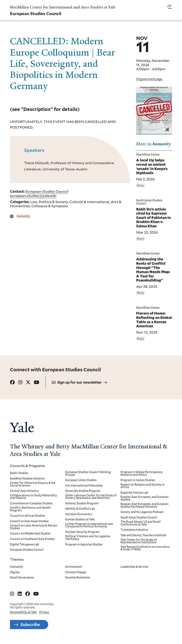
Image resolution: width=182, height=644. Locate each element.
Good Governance (22, 578)
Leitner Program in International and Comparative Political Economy (89, 525)
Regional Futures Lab (134, 493)
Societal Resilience (78, 578)
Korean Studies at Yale (80, 520)
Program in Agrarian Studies (84, 545)
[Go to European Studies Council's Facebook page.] (12, 382)
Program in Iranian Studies (138, 480)
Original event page (149, 79)
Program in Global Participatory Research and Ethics (141, 474)
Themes (17, 559)
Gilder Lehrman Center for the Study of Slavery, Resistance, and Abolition (91, 497)
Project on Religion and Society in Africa (142, 486)
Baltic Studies (19, 473)
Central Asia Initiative (24, 491)
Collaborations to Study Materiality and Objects (34, 497)
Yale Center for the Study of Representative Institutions (139, 541)
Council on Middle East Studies (30, 534)
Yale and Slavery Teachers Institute (143, 535)
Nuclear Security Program (82, 532)
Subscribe (30, 625)
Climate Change (76, 572)
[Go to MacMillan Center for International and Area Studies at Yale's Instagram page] (12, 594)
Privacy (44, 612)
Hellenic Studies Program (82, 504)
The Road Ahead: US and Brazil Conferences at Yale (140, 523)
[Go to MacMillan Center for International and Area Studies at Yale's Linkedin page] (20, 594)
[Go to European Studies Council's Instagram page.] (20, 382)
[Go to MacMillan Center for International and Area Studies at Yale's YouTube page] (36, 594)
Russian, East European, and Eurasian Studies (144, 498)
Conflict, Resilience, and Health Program (30, 509)
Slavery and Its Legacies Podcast (142, 512)
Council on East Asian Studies (29, 521)
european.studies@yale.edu (33, 196)
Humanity (16, 567)
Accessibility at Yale (23, 612)
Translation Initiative (134, 530)
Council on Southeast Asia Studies (32, 539)
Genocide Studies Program (83, 491)
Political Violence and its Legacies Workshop (88, 538)
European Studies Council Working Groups (88, 474)
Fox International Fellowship (84, 486)
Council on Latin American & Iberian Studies (34, 527)
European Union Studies (81, 480)
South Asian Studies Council (139, 518)
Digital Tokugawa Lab (24, 545)
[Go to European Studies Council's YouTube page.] (37, 382)
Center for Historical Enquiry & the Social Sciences (33, 484)
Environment (74, 567)
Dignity (15, 572)
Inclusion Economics (79, 514)
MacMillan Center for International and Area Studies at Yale (63, 7)
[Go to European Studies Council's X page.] (28, 382)
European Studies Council (47, 191)
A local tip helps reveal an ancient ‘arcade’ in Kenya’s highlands (152, 167)
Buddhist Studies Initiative (27, 479)
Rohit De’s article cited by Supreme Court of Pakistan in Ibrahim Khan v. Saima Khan (153, 218)
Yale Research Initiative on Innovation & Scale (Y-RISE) (145, 548)
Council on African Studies (27, 516)
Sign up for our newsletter (79, 382)
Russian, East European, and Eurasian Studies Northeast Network (144, 505)
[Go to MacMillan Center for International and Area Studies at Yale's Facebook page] (28, 594)
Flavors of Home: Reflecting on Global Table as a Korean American (154, 320)
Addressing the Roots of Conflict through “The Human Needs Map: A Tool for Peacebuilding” (153, 270)
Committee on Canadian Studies (31, 504)
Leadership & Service (134, 567)
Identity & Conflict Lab (80, 509)
